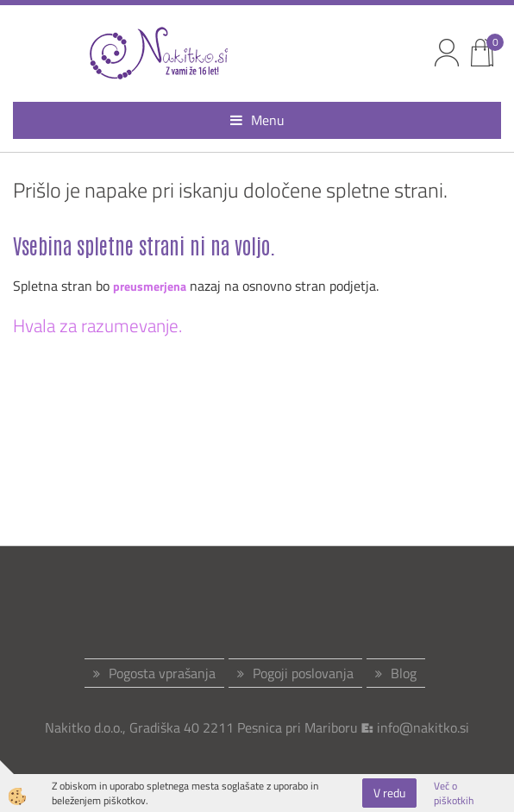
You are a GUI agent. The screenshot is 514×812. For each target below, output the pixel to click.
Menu (257, 120)
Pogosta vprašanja (162, 673)
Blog (404, 673)
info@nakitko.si (423, 727)
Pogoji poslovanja (303, 673)
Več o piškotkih (454, 793)
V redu (389, 793)
